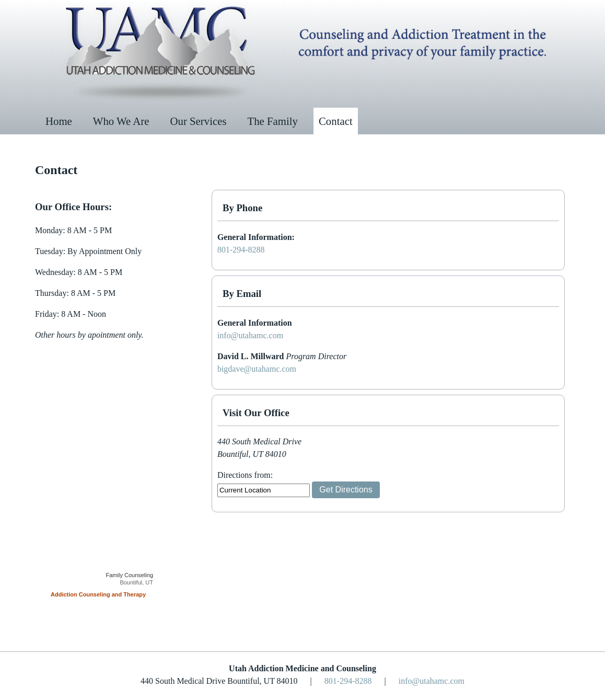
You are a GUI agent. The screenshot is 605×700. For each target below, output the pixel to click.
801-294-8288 (241, 250)
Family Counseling (130, 575)
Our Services (199, 121)
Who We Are (121, 121)
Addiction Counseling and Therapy (98, 594)
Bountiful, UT (136, 582)
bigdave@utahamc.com (257, 369)
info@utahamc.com (250, 335)
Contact (336, 121)
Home (59, 121)
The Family (273, 121)
